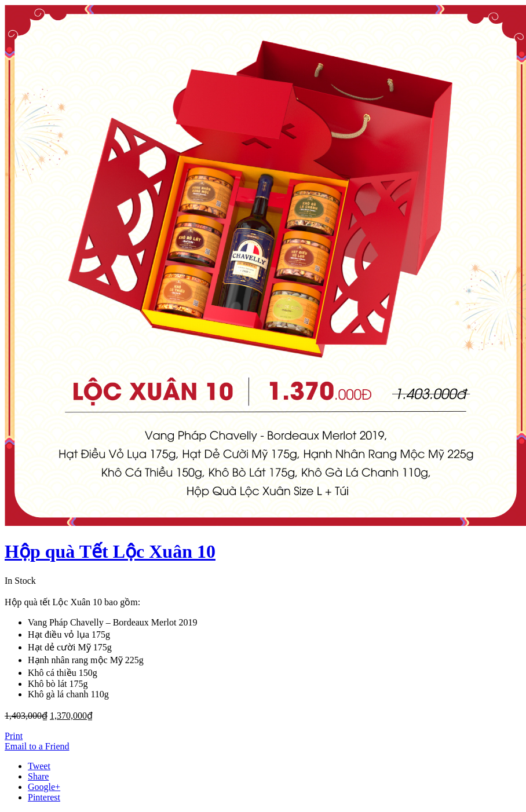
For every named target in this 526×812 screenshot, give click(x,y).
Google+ (44, 787)
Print (14, 736)
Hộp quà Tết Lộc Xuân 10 (110, 551)
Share (38, 776)
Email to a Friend (37, 746)
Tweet (39, 766)
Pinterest (44, 797)
